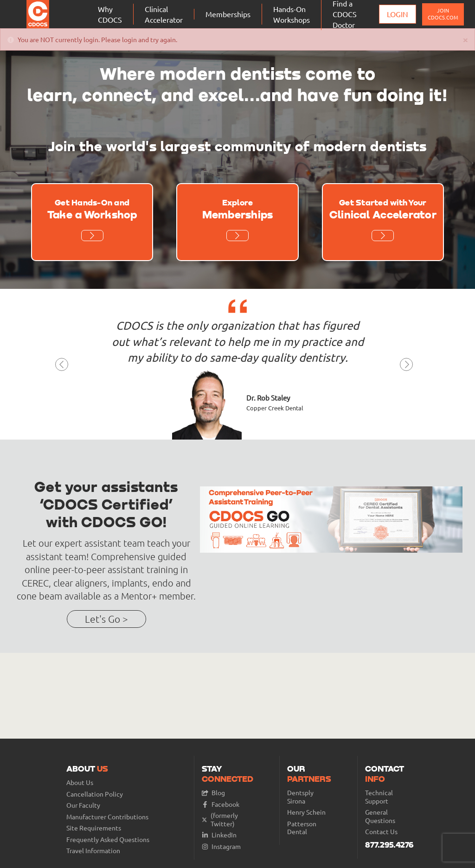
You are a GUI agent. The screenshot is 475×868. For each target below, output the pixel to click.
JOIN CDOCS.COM (443, 14)
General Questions (380, 816)
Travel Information (93, 851)
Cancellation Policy (95, 794)
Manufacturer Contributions (107, 817)
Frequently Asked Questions (108, 839)
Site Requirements (94, 828)
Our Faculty (83, 805)
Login (398, 14)
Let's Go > (106, 619)
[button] (62, 367)
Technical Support (379, 797)
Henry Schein (306, 812)
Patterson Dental (302, 828)
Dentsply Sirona (300, 797)
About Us (80, 782)
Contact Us (381, 832)
